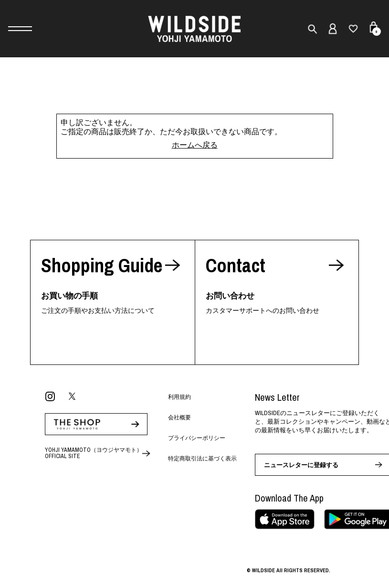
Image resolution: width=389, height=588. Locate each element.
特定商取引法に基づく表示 (202, 459)
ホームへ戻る (195, 145)
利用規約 (179, 397)
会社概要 (179, 417)
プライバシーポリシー (197, 438)
